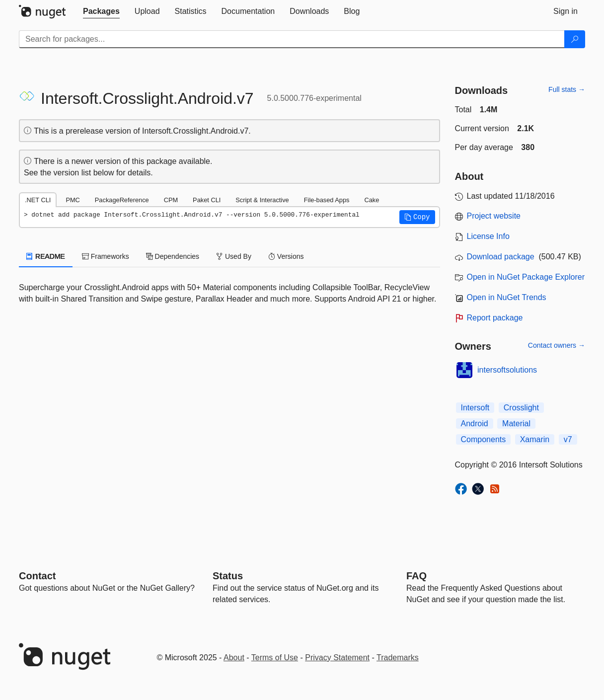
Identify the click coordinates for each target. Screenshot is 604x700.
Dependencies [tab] (173, 256)
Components (484, 439)
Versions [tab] (286, 256)
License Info (488, 236)
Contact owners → (557, 345)
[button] (417, 217)
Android (475, 424)
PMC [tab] (73, 200)
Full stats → (567, 89)
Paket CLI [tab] (207, 200)
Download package (501, 257)
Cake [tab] (372, 200)
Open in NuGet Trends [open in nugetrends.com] (507, 297)
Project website (494, 216)
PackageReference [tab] (122, 200)
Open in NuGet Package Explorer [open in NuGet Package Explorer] (526, 277)
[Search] (575, 39)
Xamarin (535, 439)
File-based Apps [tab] (327, 200)
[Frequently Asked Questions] (416, 576)
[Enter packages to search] (292, 39)
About (234, 658)
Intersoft (475, 408)
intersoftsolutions (507, 370)
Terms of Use (275, 658)
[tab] (101, 11)
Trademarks (398, 658)
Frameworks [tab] (106, 256)
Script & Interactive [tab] (262, 200)
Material (516, 424)
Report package (495, 318)
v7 (568, 439)
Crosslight (521, 408)
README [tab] (46, 256)
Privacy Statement (337, 658)
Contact (37, 576)
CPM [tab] (171, 200)
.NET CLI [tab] (38, 200)
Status (228, 576)
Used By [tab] (234, 256)
